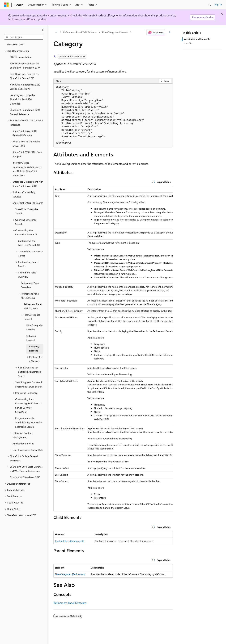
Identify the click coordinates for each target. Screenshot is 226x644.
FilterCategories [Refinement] (70, 574)
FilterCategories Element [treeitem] (35, 327)
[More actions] (170, 32)
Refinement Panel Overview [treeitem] (30, 285)
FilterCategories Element (115, 32)
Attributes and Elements (197, 39)
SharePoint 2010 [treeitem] (16, 44)
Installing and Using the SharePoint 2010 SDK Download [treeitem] (22, 99)
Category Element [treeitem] (34, 349)
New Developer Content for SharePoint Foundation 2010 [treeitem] (25, 66)
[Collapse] (42, 30)
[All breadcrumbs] (56, 32)
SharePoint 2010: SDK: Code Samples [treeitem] (27, 154)
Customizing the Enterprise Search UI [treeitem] (29, 243)
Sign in (218, 4)
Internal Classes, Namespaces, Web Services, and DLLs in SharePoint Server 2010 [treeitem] (27, 169)
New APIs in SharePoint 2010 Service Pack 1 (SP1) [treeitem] (25, 87)
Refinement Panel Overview (70, 603)
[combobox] (24, 37)
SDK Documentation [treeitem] (21, 57)
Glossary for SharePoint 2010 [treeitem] (25, 477)
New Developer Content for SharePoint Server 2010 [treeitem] (24, 76)
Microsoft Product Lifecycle (100, 15)
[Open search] (210, 5)
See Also (189, 43)
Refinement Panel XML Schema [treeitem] (33, 306)
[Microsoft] (6, 5)
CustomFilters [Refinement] (69, 541)
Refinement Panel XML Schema (80, 32)
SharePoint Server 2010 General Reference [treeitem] (25, 133)
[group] (113, 348)
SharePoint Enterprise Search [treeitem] (27, 211)
